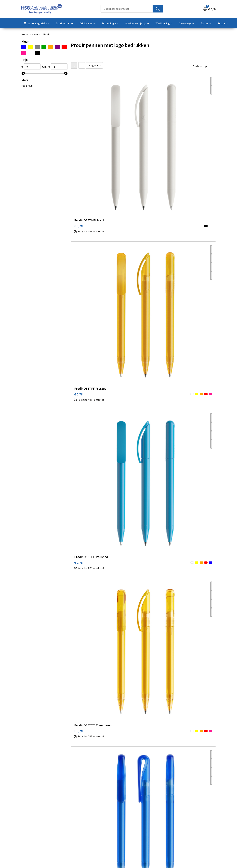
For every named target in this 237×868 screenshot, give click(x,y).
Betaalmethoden (132, 818)
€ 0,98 (78, 413)
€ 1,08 (127, 493)
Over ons (79, 813)
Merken (36, 34)
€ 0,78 (78, 128)
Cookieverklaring (180, 818)
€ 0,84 (127, 198)
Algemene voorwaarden (184, 813)
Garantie (128, 823)
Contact (127, 813)
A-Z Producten (83, 823)
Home (25, 34)
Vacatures (128, 828)
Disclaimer (177, 828)
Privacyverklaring (180, 823)
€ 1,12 (175, 569)
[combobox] (127, 9)
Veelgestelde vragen (86, 818)
